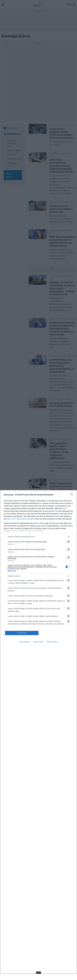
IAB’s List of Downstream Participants (21, 519)
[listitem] (38, 537)
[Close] (72, 495)
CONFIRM (22, 633)
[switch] (68, 542)
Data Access (38, 642)
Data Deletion (25, 642)
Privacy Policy (52, 642)
